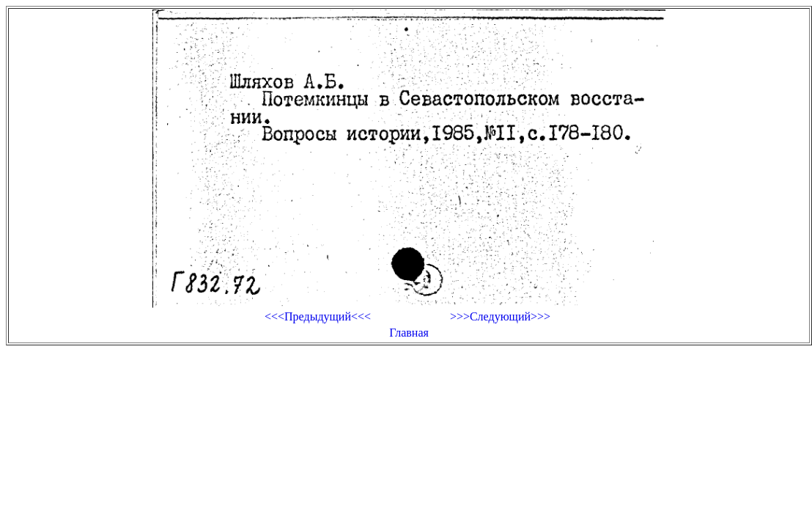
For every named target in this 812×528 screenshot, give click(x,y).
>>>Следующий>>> (500, 316)
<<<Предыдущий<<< (318, 316)
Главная (409, 333)
